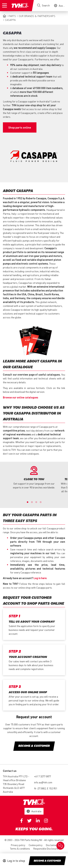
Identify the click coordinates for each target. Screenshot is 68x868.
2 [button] (32, 502)
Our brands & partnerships (37, 16)
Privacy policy (18, 845)
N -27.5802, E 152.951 (46, 788)
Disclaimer (51, 845)
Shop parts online (20, 127)
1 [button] (28, 502)
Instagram (46, 821)
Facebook (21, 821)
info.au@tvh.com (43, 782)
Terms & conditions (20, 849)
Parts (12, 16)
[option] (34, 478)
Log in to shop (16, 861)
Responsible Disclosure (46, 849)
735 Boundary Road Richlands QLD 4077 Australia (14, 788)
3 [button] (36, 502)
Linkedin (38, 821)
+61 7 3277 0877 (43, 776)
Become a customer (47, 861)
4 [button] (41, 502)
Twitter (29, 821)
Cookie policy (36, 845)
